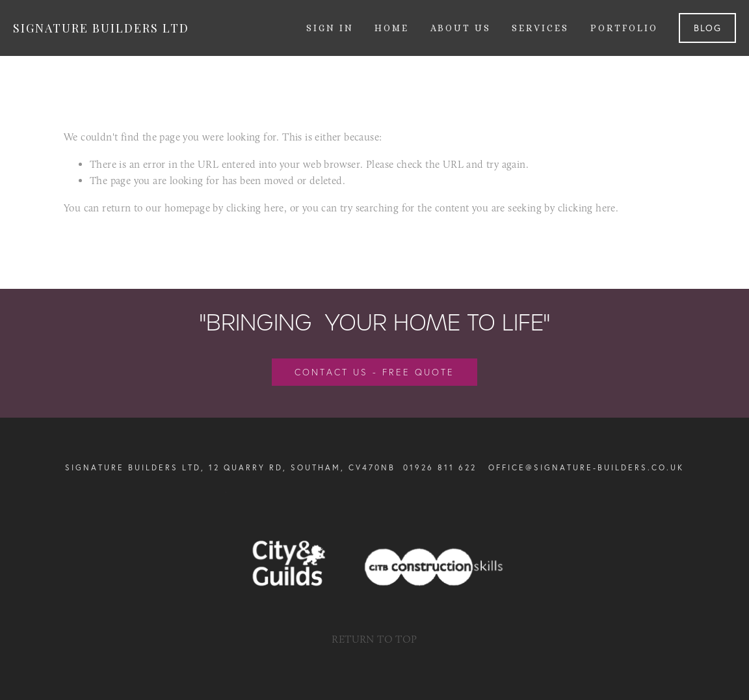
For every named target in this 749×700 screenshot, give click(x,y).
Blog (707, 28)
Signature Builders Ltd (101, 28)
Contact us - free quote (374, 372)
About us (461, 28)
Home (392, 28)
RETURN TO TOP (374, 639)
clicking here (255, 208)
